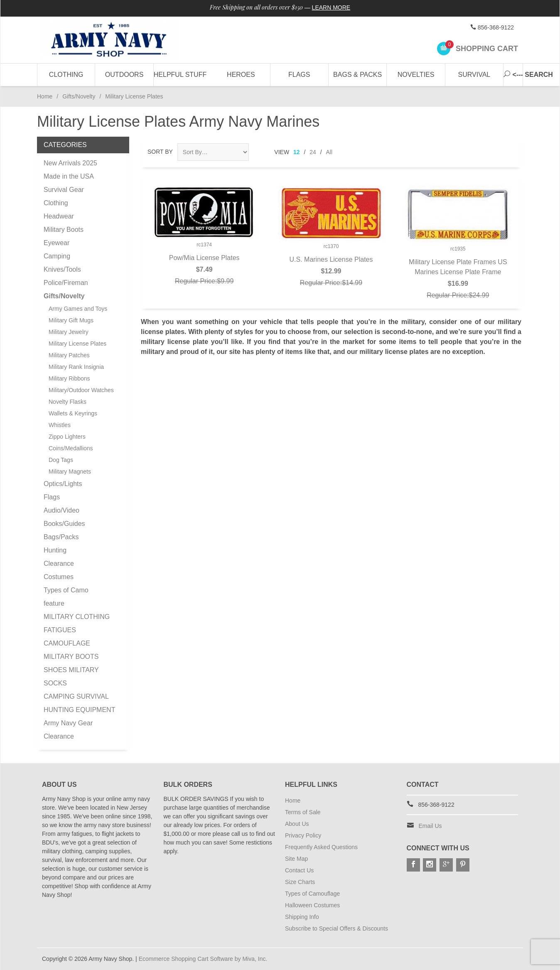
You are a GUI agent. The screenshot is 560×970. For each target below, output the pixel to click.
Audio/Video (61, 510)
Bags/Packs (61, 537)
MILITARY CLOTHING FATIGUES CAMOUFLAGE (77, 630)
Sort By (160, 152)
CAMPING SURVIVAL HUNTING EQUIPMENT (79, 703)
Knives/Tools (62, 269)
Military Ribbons (69, 378)
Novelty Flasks (68, 402)
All (329, 152)
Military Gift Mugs (71, 320)
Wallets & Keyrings (73, 413)
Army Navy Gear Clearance (68, 730)
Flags (299, 75)
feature (54, 603)
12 (297, 152)
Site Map (296, 859)
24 (313, 152)
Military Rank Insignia (76, 367)
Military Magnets (70, 471)
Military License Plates (77, 344)
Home (45, 96)
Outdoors (124, 75)
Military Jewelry (69, 332)
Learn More (331, 7)
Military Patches (69, 355)
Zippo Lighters (67, 437)
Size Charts (300, 882)
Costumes (59, 577)
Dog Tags (61, 460)
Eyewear (56, 243)
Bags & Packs (357, 75)
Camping (57, 256)
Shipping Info (302, 917)
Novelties (416, 75)
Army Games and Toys (78, 309)
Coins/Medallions (71, 448)
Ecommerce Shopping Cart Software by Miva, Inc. (203, 959)
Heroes (241, 75)
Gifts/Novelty (79, 96)
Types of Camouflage (312, 894)
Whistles (60, 425)
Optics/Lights (63, 484)
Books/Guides (64, 524)
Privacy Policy (303, 835)
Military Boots (64, 230)
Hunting (55, 550)
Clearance (59, 564)
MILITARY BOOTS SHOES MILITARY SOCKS (71, 670)
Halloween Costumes (312, 905)
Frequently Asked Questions (321, 847)
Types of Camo (66, 590)
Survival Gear (64, 190)
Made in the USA (69, 176)
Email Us (430, 826)
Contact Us (299, 870)
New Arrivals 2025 (70, 163)
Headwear (59, 216)
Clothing (66, 75)
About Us (297, 824)
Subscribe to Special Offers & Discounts (336, 928)
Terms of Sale (303, 812)
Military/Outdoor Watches (81, 390)
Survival (474, 75)
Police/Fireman (66, 283)
